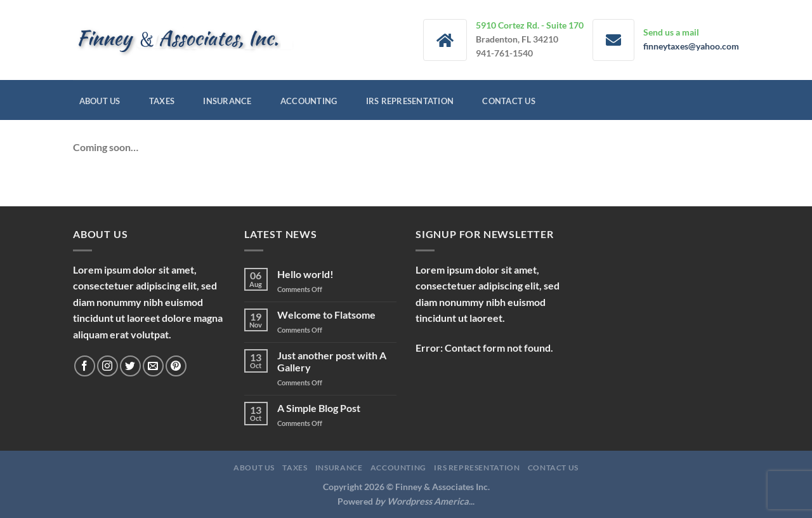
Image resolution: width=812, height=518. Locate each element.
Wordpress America (428, 501)
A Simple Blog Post (319, 408)
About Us (100, 101)
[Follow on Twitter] (130, 366)
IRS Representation (410, 101)
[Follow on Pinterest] (176, 366)
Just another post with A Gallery (332, 361)
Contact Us (509, 101)
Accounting (309, 101)
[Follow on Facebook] (85, 366)
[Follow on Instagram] (108, 366)
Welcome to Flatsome (326, 315)
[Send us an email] (153, 366)
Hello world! (305, 274)
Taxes (162, 101)
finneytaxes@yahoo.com (691, 46)
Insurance (227, 101)
